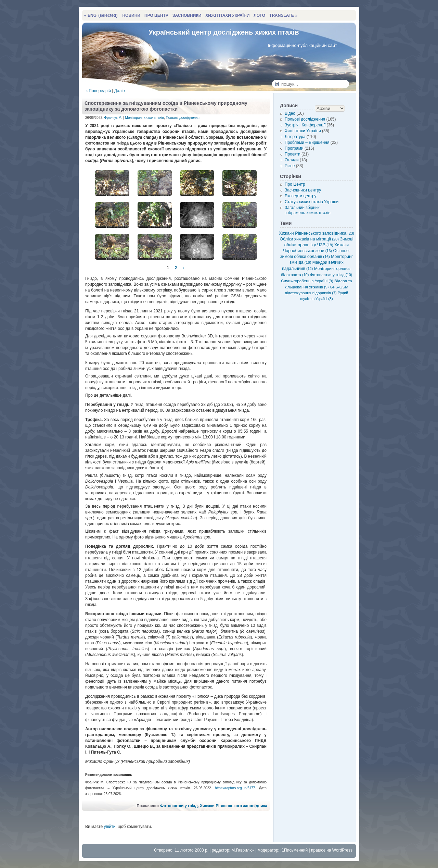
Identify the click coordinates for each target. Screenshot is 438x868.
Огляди (292, 160)
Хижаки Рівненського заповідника (234, 805)
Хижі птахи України (303, 131)
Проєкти (293, 154)
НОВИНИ (131, 15)
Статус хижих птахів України (312, 202)
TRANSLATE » (283, 15)
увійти (109, 827)
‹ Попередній (99, 91)
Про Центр (295, 184)
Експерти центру (301, 196)
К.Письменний (294, 850)
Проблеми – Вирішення (307, 142)
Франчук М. (113, 118)
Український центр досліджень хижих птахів (224, 32)
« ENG (101, 15)
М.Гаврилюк (243, 850)
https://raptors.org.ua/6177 (235, 788)
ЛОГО (259, 15)
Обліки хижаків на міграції (309, 239)
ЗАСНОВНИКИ (187, 15)
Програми (294, 148)
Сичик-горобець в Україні (307, 281)
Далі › (120, 91)
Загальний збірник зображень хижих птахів (308, 210)
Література (295, 137)
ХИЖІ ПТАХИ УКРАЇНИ (227, 15)
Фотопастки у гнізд (179, 805)
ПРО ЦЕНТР (156, 15)
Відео (290, 113)
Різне (290, 166)
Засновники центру (303, 190)
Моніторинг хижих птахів (145, 118)
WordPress (342, 850)
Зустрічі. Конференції (305, 125)
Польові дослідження (183, 118)
